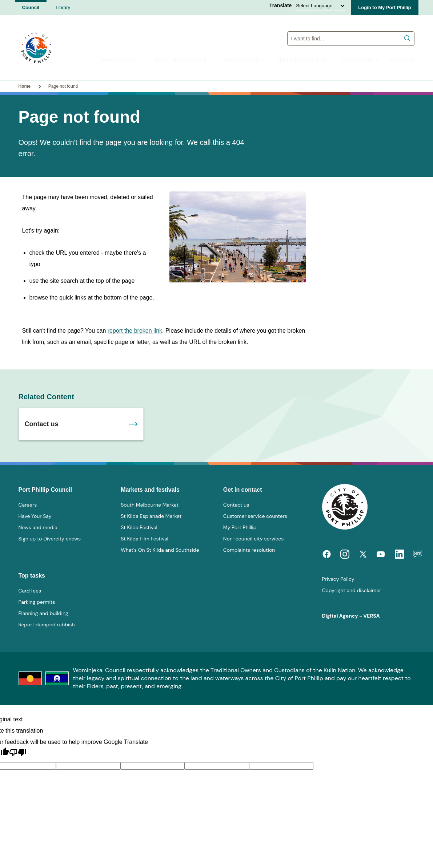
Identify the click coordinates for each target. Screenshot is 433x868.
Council (31, 7)
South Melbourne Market (150, 505)
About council (361, 60)
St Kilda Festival (139, 527)
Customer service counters (255, 516)
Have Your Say (35, 516)
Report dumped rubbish (47, 625)
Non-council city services (253, 539)
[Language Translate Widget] (320, 6)
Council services (122, 60)
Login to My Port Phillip (384, 7)
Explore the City (245, 60)
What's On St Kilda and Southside (160, 550)
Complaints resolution (249, 550)
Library (63, 7)
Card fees (30, 591)
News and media (38, 527)
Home (25, 86)
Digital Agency (340, 616)
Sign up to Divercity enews (50, 539)
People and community (183, 60)
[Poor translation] (18, 753)
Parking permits (37, 602)
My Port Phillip (240, 527)
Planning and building (304, 60)
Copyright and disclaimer (352, 590)
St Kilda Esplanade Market (151, 516)
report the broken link (135, 331)
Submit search (407, 38)
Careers (28, 505)
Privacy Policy (338, 579)
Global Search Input (351, 31)
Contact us (402, 60)
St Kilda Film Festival (145, 539)
